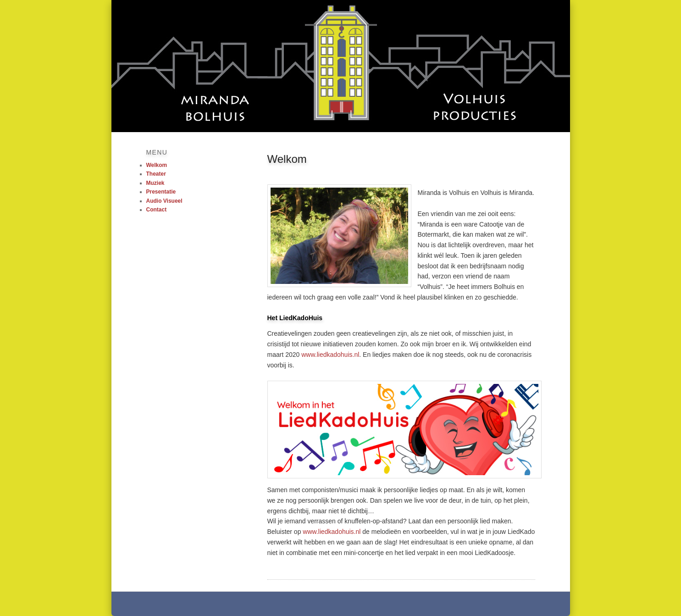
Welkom (157, 165)
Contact (157, 210)
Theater (156, 174)
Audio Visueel (164, 201)
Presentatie (161, 192)
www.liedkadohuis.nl (330, 355)
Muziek (155, 183)
